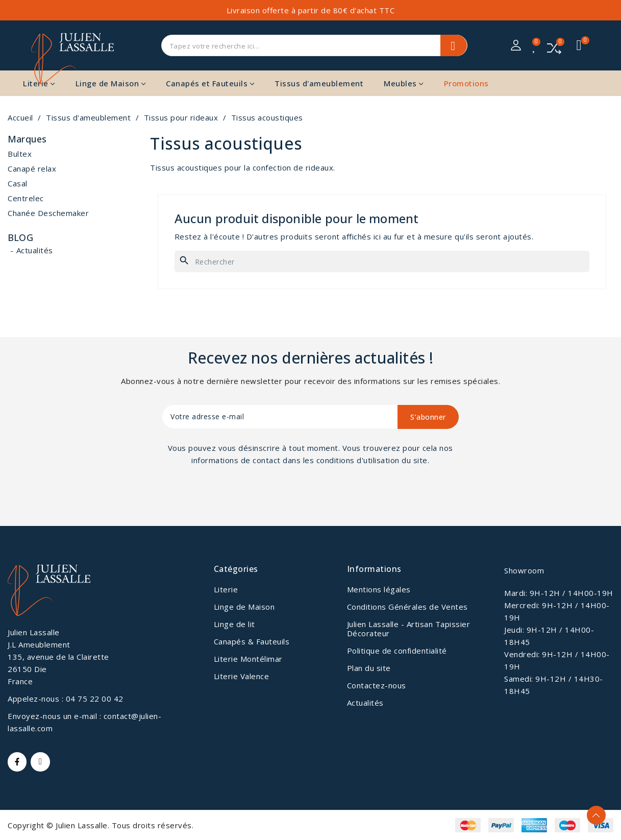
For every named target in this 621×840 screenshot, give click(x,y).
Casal (18, 183)
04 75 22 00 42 (95, 699)
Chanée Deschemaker (48, 213)
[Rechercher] (382, 261)
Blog (20, 237)
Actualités (35, 250)
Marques (27, 139)
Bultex (20, 154)
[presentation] (247, 494)
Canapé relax (32, 169)
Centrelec (26, 198)
